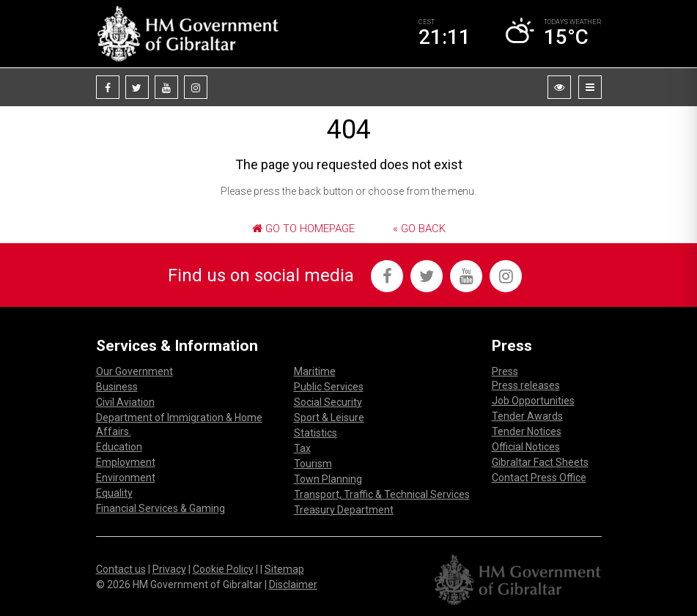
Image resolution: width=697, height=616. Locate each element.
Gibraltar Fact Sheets (540, 462)
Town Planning (328, 479)
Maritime (315, 371)
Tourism (313, 464)
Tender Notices (527, 431)
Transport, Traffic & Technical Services (382, 494)
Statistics (316, 433)
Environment (126, 478)
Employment (126, 462)
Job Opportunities (533, 401)
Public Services (329, 387)
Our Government (134, 371)
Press (505, 371)
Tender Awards (527, 416)
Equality (114, 493)
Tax (302, 448)
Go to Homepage (303, 229)
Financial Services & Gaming (161, 508)
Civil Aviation (125, 402)
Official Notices (526, 447)
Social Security (328, 402)
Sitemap (284, 569)
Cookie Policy (223, 569)
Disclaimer (293, 585)
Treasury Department (344, 510)
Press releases (526, 385)
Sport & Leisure (329, 418)
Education (119, 447)
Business (117, 387)
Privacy (169, 569)
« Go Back (419, 229)
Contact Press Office (539, 478)
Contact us (121, 569)
